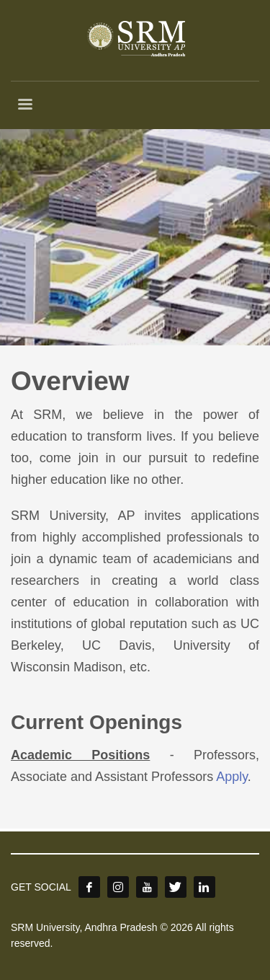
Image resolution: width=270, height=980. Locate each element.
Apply (232, 777)
